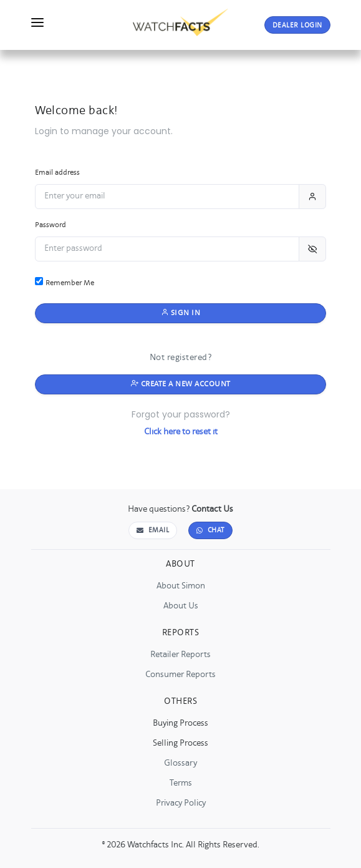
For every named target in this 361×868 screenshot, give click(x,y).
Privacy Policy (181, 803)
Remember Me (65, 282)
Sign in (181, 313)
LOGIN (297, 26)
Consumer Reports (180, 675)
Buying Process (180, 723)
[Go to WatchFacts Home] (180, 20)
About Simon (181, 586)
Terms (181, 783)
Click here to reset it (181, 432)
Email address (57, 173)
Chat (210, 530)
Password (51, 225)
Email (153, 530)
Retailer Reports (180, 655)
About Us (181, 606)
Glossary (180, 763)
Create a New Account (181, 384)
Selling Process (180, 743)
